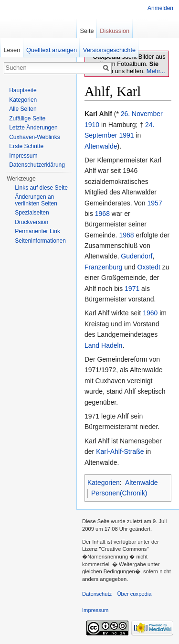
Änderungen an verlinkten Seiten (36, 200)
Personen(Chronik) (119, 493)
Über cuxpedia (134, 594)
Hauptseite (23, 90)
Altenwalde (101, 146)
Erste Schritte (26, 146)
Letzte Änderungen (33, 128)
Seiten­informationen (40, 241)
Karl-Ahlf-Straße (120, 451)
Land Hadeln (103, 345)
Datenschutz (97, 594)
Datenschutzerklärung (37, 165)
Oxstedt (149, 267)
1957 (155, 203)
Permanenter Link (37, 231)
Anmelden (160, 8)
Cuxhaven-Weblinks (35, 137)
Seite (87, 31)
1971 (132, 289)
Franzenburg (103, 267)
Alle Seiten (23, 109)
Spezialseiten (32, 213)
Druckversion (32, 222)
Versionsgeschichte (109, 50)
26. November (142, 114)
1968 (102, 214)
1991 (126, 135)
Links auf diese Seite (41, 188)
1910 (92, 125)
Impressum (23, 156)
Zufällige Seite (27, 118)
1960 (150, 313)
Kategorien (104, 483)
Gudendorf (137, 256)
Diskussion (115, 31)
